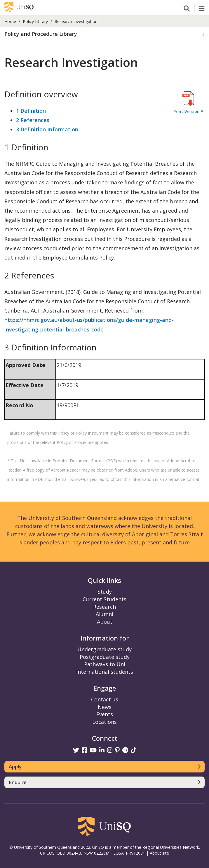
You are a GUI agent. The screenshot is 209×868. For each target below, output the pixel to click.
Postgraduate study (105, 657)
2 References (33, 120)
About (105, 622)
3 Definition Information (47, 129)
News (105, 707)
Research (104, 607)
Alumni (104, 614)
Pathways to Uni (105, 664)
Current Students (104, 599)
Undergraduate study (104, 649)
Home (10, 21)
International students (105, 672)
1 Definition (31, 111)
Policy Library (35, 21)
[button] (104, 34)
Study (105, 592)
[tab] (104, 34)
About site (159, 853)
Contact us (105, 699)
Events (105, 714)
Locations (104, 722)
